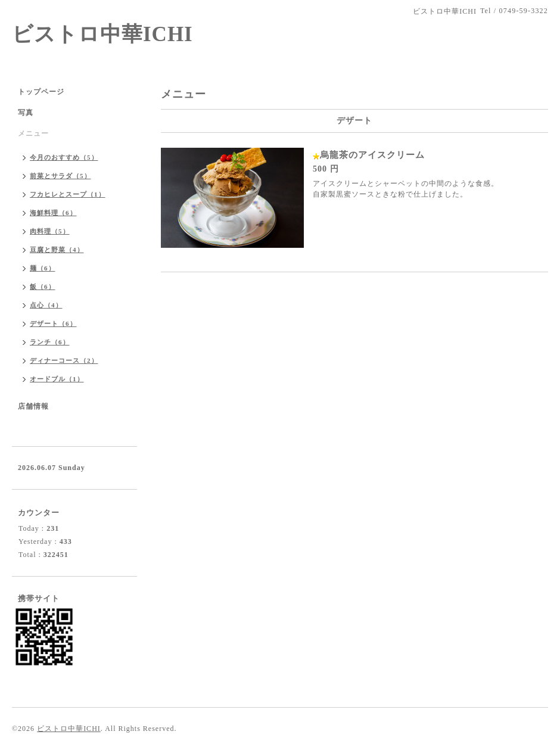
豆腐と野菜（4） (57, 250)
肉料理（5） (50, 231)
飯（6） (43, 287)
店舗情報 (33, 406)
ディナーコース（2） (64, 360)
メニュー (33, 133)
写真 (26, 113)
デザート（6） (53, 323)
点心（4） (46, 305)
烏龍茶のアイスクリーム (372, 155)
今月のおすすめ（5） (64, 157)
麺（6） (43, 268)
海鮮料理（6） (53, 213)
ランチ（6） (50, 342)
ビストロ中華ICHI (102, 34)
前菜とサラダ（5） (60, 176)
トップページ (41, 92)
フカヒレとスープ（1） (68, 194)
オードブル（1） (57, 379)
